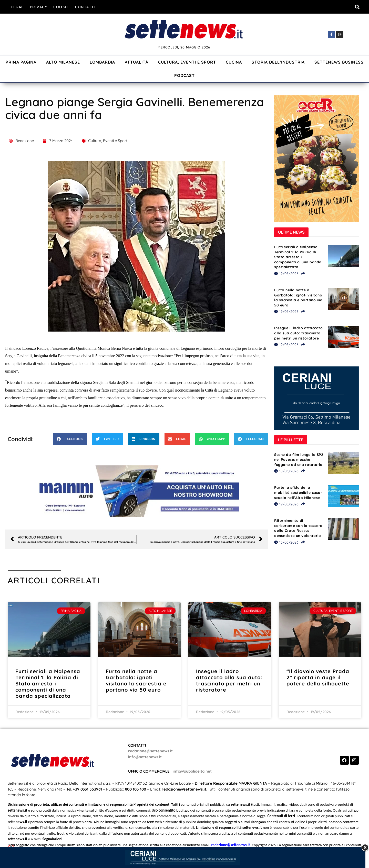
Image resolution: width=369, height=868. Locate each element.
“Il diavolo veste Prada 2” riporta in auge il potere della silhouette (318, 677)
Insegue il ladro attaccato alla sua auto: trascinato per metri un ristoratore (298, 333)
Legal (17, 7)
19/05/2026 (286, 274)
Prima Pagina (21, 62)
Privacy (39, 7)
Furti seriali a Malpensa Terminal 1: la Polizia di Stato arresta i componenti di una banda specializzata (298, 257)
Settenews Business (339, 62)
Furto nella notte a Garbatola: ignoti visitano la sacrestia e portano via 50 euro (298, 298)
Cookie (61, 7)
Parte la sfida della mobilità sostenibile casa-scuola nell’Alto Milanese (298, 492)
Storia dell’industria (278, 62)
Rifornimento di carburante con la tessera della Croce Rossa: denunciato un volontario (298, 528)
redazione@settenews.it (150, 751)
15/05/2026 (286, 542)
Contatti (85, 7)
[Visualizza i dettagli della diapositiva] (137, 491)
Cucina (234, 62)
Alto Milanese (63, 62)
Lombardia (102, 62)
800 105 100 (136, 789)
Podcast (184, 75)
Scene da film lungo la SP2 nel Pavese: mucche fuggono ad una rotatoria (299, 460)
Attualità (137, 62)
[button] (357, 7)
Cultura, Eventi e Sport (187, 62)
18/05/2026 (286, 471)
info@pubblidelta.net (192, 771)
